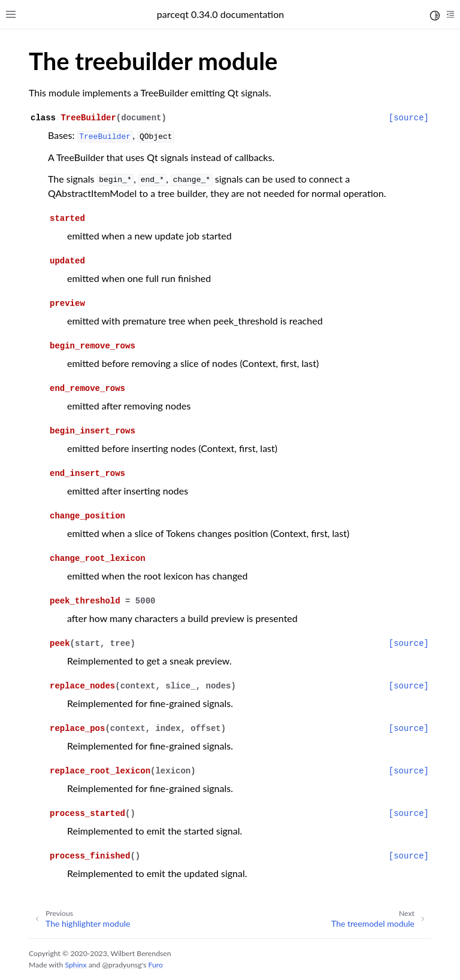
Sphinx (75, 965)
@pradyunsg (122, 965)
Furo (155, 965)
